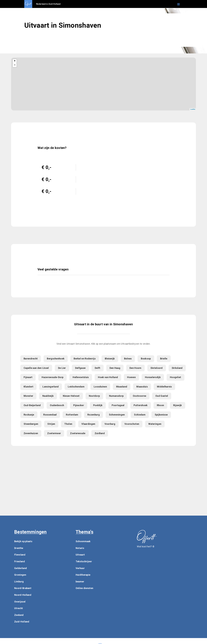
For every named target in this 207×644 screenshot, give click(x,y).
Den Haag (115, 368)
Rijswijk (177, 405)
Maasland (122, 387)
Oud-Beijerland (32, 405)
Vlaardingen (88, 424)
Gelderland (21, 568)
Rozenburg (94, 415)
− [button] (15, 65)
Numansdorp (116, 396)
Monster (28, 396)
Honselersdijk (153, 377)
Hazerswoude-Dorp (52, 377)
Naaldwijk (48, 396)
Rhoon (160, 405)
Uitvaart (80, 555)
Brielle (164, 359)
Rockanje (29, 415)
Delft (98, 368)
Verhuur (80, 568)
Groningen (20, 575)
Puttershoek (141, 405)
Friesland (20, 561)
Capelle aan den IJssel (36, 368)
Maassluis (142, 387)
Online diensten (84, 588)
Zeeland (19, 615)
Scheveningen (117, 415)
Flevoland (20, 555)
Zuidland (100, 433)
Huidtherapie (83, 575)
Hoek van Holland (108, 377)
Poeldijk (98, 405)
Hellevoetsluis (81, 377)
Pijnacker (79, 405)
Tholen (68, 424)
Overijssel (20, 602)
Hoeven (131, 377)
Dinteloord (157, 368)
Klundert (28, 387)
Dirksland (177, 368)
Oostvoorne (139, 396)
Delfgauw (80, 368)
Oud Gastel (162, 396)
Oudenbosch (57, 405)
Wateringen (155, 424)
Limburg (19, 582)
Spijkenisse (161, 415)
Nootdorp (94, 396)
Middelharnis (164, 387)
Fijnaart (28, 377)
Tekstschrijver (84, 561)
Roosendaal (50, 415)
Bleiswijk (110, 359)
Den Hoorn (135, 368)
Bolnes (128, 359)
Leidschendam (76, 387)
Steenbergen (31, 424)
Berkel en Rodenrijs (85, 359)
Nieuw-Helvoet (71, 396)
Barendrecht (31, 359)
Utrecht (19, 608)
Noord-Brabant (23, 588)
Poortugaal (118, 405)
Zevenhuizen (31, 433)
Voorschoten (132, 424)
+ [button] (15, 61)
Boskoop (146, 359)
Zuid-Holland (22, 622)
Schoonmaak (83, 541)
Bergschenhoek (56, 359)
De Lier (62, 368)
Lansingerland (51, 387)
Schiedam (140, 415)
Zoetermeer (54, 433)
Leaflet (193, 109)
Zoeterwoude (78, 433)
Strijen (51, 424)
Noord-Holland (23, 595)
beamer (80, 582)
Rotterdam (72, 415)
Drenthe (19, 548)
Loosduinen (100, 387)
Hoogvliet (176, 377)
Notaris (80, 548)
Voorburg (110, 424)
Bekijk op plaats (23, 541)
